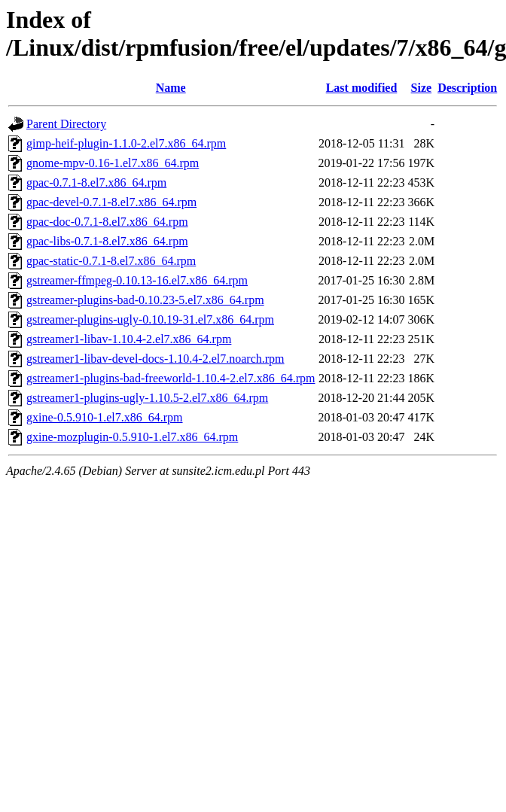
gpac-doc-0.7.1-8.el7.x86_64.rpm (107, 222)
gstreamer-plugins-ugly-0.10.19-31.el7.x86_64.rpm (150, 319)
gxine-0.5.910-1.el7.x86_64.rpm (105, 417)
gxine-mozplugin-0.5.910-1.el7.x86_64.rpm (132, 437)
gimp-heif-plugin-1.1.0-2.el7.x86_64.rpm (126, 143)
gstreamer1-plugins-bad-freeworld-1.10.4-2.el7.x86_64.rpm (171, 378)
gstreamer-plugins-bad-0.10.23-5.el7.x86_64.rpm (145, 300)
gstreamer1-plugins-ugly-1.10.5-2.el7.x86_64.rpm (147, 398)
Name (171, 88)
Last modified (362, 88)
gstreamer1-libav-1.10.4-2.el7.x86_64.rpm (129, 339)
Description (467, 88)
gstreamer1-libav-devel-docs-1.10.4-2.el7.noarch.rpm (155, 359)
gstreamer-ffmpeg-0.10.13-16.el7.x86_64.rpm (137, 280)
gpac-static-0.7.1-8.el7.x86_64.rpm (111, 261)
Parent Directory (66, 124)
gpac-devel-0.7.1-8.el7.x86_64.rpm (111, 202)
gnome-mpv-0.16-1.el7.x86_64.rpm (113, 163)
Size (422, 88)
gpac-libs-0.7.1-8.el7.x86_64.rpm (107, 241)
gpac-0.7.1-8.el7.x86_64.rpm (96, 182)
